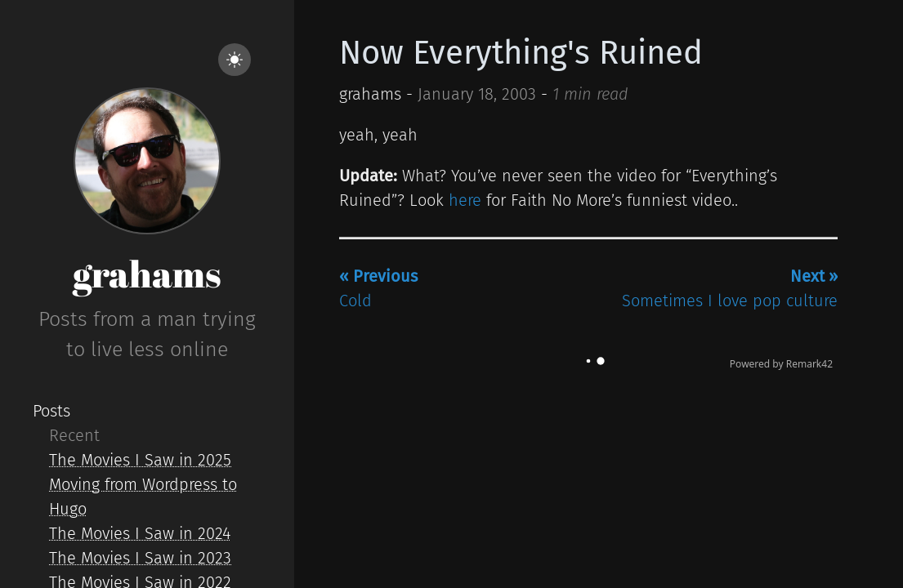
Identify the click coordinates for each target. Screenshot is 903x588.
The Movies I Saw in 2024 (140, 533)
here (465, 200)
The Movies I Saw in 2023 (140, 558)
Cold (378, 288)
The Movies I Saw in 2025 (140, 460)
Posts (51, 411)
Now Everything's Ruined (521, 53)
